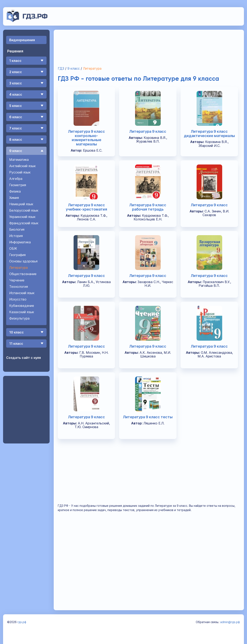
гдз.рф (22, 622)
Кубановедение (22, 306)
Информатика (20, 242)
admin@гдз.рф (230, 622)
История (16, 236)
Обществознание (23, 274)
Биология (17, 229)
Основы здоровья (23, 261)
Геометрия (18, 185)
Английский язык (22, 166)
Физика (15, 191)
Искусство (18, 299)
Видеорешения (22, 40)
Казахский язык (22, 312)
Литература (18, 268)
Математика (19, 160)
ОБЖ (13, 248)
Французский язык (24, 223)
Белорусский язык (24, 210)
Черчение (17, 280)
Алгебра (16, 179)
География (17, 255)
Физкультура (19, 318)
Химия (14, 198)
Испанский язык (22, 293)
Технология (19, 287)
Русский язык (20, 172)
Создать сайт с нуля (23, 358)
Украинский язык (22, 217)
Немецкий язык (21, 204)
